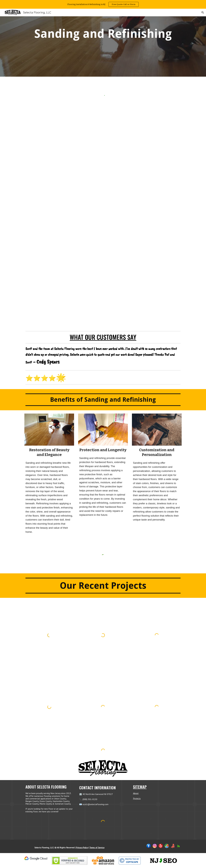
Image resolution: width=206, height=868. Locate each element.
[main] (103, 34)
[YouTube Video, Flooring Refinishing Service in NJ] (103, 270)
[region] (103, 4)
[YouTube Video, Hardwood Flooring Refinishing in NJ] (103, 166)
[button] (203, 13)
